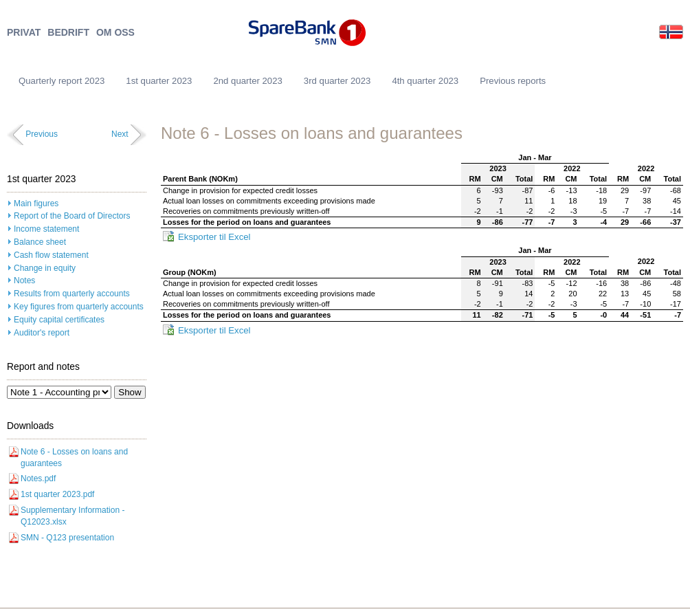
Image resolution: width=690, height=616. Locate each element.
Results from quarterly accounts (72, 294)
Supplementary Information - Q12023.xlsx (73, 516)
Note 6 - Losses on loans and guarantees (74, 458)
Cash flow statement (51, 255)
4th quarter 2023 (425, 81)
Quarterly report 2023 (62, 81)
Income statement (46, 229)
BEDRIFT (68, 33)
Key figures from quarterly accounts (79, 307)
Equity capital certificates (59, 320)
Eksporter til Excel (214, 237)
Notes (24, 280)
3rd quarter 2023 (337, 81)
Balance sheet (40, 242)
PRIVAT (24, 33)
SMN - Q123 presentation (67, 538)
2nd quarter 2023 (247, 81)
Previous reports (513, 81)
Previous (42, 134)
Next (120, 134)
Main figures (36, 203)
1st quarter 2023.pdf (57, 494)
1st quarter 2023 (159, 81)
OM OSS (115, 33)
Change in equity (45, 268)
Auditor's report (42, 333)
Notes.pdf (38, 478)
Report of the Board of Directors (72, 216)
